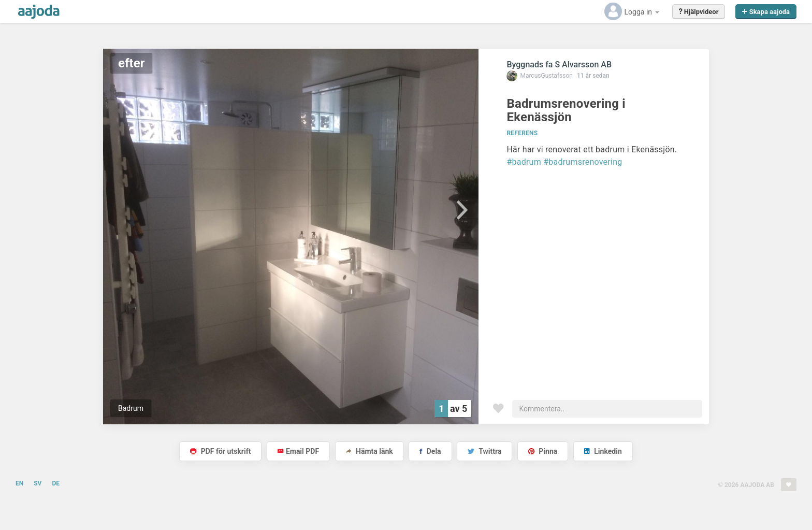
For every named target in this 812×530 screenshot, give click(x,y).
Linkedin (603, 451)
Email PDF (298, 451)
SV (38, 483)
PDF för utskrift (220, 451)
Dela (430, 451)
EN (19, 483)
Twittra (484, 451)
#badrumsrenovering (583, 162)
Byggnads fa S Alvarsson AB (559, 65)
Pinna (543, 451)
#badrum (524, 162)
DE (56, 483)
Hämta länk (369, 451)
